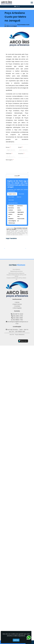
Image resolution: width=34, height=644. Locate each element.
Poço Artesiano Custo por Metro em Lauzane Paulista (11, 376)
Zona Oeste (11, 197)
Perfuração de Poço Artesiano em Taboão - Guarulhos (11, 542)
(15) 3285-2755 (18, 605)
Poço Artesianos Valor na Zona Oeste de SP (11, 492)
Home (17, 592)
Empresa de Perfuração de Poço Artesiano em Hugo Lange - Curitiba (11, 265)
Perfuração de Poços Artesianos (16, 563)
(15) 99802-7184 (18, 609)
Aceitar (16, 640)
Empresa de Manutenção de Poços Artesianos (16, 565)
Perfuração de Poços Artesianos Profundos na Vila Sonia (11, 407)
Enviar (17, 176)
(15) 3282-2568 (18, 607)
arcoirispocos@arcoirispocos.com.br (18, 612)
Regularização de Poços (16, 561)
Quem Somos (17, 593)
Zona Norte (21, 194)
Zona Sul (19, 197)
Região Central (12, 194)
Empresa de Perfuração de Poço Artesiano (16, 568)
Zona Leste (11, 200)
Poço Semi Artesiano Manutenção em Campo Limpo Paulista (11, 423)
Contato (17, 595)
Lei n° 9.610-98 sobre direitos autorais (17, 234)
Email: (20, 147)
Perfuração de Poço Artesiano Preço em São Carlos (11, 476)
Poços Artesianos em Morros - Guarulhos (11, 318)
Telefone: (9, 154)
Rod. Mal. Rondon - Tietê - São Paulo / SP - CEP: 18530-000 (18, 620)
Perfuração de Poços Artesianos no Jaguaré (11, 462)
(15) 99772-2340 (18, 603)
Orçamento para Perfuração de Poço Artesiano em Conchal (11, 302)
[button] (32, 3)
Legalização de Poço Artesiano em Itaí (11, 361)
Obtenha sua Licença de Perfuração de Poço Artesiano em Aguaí (11, 252)
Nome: (8, 147)
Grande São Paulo (13, 203)
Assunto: (21, 154)
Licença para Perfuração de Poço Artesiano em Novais (11, 392)
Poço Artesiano (16, 559)
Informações (17, 597)
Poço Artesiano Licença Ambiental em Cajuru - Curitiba (11, 510)
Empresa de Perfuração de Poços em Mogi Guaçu (11, 522)
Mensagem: (10, 160)
